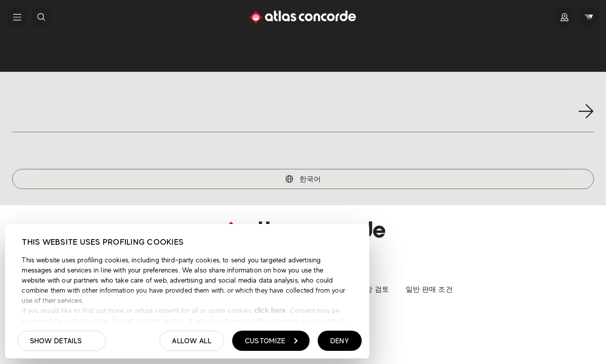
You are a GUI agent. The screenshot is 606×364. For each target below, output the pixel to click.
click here (269, 310)
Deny (340, 341)
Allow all (192, 341)
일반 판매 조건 (429, 289)
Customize (271, 341)
